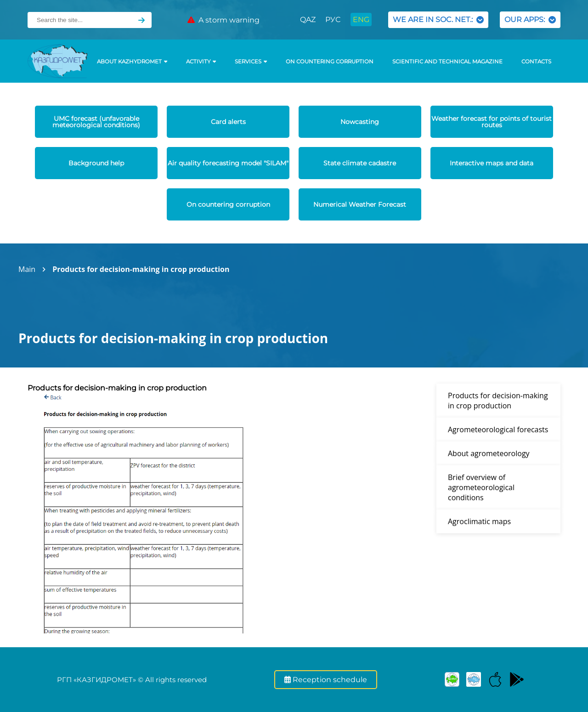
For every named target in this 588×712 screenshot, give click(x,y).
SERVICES (251, 62)
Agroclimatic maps (479, 521)
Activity (201, 62)
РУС (333, 20)
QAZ (308, 20)
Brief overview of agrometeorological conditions (481, 487)
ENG (361, 20)
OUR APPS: (530, 20)
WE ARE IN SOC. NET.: (438, 20)
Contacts (536, 62)
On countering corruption (330, 62)
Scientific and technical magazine (447, 62)
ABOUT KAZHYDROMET (132, 62)
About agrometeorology (489, 453)
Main (27, 269)
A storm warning (223, 20)
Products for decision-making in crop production (141, 269)
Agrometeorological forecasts (498, 429)
